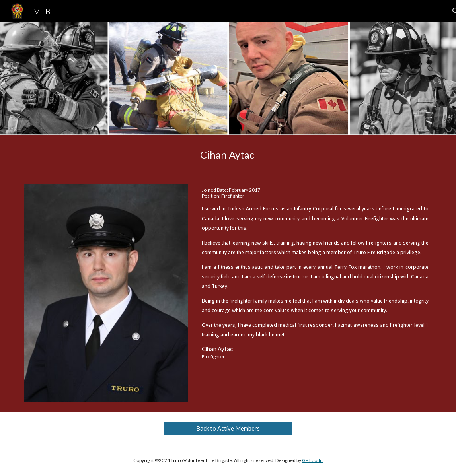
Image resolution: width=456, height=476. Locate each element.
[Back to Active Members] (228, 428)
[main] (228, 155)
